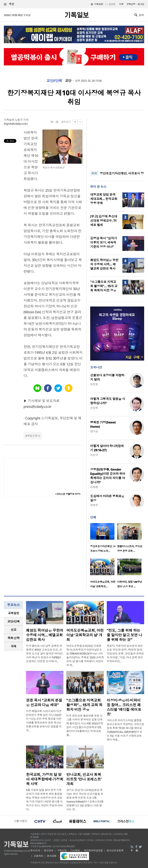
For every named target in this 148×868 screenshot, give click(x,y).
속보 (94, 173)
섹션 (9, 4)
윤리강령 (52, 856)
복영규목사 (33, 436)
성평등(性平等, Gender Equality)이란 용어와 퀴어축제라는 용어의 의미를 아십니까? (108, 476)
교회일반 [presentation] (13, 613)
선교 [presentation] (14, 630)
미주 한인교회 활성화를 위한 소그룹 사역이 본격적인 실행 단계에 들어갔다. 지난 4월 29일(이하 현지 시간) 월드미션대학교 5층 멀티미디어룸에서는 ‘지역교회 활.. (85, 725)
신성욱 (94, 408)
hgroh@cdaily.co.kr (16, 124)
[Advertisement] (117, 142)
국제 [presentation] (14, 646)
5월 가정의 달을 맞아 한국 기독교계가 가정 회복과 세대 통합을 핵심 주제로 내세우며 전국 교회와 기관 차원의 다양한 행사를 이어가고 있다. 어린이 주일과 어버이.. (44, 800)
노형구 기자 (22, 120)
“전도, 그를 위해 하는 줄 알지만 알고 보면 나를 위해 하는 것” (124, 635)
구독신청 (131, 4)
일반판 (112, 4)
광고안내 (48, 850)
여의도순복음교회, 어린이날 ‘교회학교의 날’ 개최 (85, 635)
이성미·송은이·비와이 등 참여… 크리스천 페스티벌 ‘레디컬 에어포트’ (124, 707)
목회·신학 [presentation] (13, 638)
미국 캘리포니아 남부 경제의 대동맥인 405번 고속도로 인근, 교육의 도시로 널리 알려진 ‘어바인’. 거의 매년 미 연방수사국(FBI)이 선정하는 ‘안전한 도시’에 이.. (45, 653)
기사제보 (75, 850)
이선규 (94, 455)
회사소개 (35, 850)
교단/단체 (54, 81)
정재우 (94, 505)
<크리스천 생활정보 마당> (68, 494)
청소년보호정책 (115, 850)
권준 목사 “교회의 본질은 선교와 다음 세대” (44, 703)
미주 (121, 4)
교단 (68, 81)
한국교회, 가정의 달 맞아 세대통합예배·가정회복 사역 (45, 779)
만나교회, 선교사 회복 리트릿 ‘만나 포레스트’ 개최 (84, 779)
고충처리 (38, 856)
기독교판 (98, 4)
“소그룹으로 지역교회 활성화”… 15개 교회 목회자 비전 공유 (104, 286)
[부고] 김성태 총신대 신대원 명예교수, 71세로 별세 (104, 221)
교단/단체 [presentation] (13, 621)
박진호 (94, 384)
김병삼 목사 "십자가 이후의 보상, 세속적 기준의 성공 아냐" (103, 242)
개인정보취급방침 (93, 850)
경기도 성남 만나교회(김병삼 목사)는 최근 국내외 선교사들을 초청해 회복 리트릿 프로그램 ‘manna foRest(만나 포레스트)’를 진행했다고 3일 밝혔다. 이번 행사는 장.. (85, 800)
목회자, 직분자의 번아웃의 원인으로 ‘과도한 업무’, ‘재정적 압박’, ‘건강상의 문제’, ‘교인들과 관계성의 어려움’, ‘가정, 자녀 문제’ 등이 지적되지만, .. (125, 653)
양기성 (94, 431)
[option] (104, 539)
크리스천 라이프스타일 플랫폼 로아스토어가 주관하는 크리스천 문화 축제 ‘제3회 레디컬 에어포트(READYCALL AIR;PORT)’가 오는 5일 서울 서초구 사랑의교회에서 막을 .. (125, 730)
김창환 (94, 487)
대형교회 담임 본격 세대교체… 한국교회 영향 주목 (104, 199)
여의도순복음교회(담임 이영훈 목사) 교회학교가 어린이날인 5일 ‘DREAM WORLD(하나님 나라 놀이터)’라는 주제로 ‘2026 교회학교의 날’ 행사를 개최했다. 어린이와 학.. (85, 655)
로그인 (141, 4)
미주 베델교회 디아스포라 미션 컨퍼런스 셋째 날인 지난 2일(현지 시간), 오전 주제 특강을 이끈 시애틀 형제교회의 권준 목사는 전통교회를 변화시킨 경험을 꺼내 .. (44, 721)
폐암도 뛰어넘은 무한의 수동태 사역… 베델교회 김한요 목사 (104, 264)
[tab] (13, 613)
